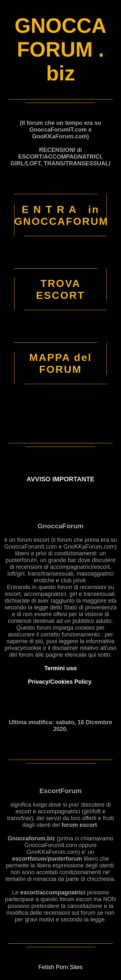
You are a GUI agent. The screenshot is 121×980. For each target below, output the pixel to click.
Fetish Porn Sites (60, 967)
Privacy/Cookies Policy (60, 682)
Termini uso (60, 668)
